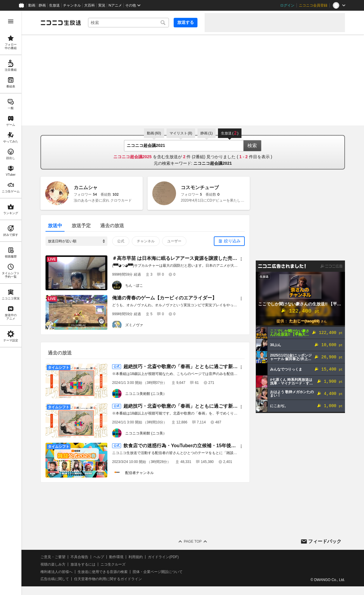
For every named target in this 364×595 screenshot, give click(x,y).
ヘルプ (99, 557)
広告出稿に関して (55, 579)
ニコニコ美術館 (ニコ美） (146, 394)
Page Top (193, 541)
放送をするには (83, 564)
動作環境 (116, 557)
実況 (102, 5)
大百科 (90, 5)
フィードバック (325, 541)
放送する (186, 22)
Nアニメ (115, 5)
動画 (32, 5)
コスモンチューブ (200, 187)
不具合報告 (79, 557)
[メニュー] (241, 259)
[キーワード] (128, 23)
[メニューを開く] (11, 21)
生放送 (54, 5)
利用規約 (136, 557)
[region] (11, 303)
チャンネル (72, 5)
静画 (42, 5)
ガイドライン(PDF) (163, 557)
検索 (252, 146)
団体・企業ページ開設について (158, 572)
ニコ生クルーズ (113, 564)
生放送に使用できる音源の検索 (103, 572)
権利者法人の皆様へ (57, 572)
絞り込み (232, 241)
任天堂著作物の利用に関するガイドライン (108, 579)
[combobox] (128, 23)
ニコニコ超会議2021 (212, 163)
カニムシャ (86, 187)
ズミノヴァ (134, 325)
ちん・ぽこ (134, 285)
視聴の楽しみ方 (53, 564)
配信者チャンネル (139, 473)
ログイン (287, 5)
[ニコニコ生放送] (61, 23)
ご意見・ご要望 (53, 557)
